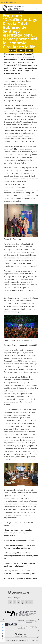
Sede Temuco (38, 2)
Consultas (4, 2)
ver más (25, 598)
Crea (29, 50)
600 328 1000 (13, 2)
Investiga (13, 50)
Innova (21, 50)
